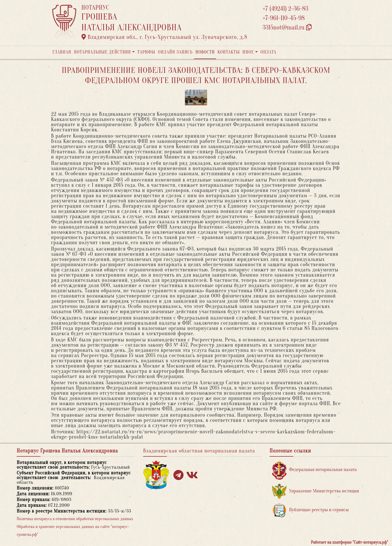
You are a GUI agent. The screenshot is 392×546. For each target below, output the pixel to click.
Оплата (268, 52)
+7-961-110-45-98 (284, 18)
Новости (205, 52)
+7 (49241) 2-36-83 (286, 9)
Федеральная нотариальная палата (314, 470)
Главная (62, 52)
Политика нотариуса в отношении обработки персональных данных (75, 519)
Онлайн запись (175, 52)
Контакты (229, 52)
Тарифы (146, 52)
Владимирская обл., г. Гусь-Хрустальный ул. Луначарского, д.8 (165, 37)
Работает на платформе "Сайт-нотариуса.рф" (350, 542)
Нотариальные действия (102, 52)
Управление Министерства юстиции (316, 491)
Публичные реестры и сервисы (310, 510)
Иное (248, 52)
